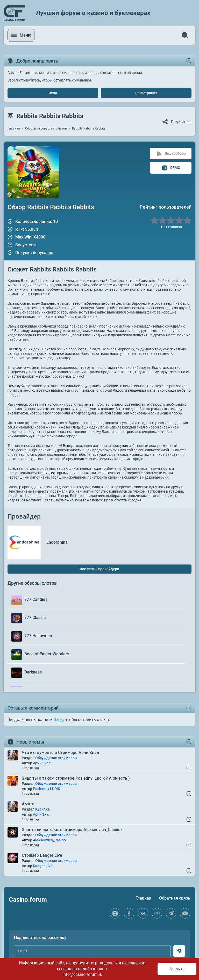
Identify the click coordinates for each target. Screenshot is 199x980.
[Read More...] (189, 768)
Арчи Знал (42, 763)
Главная (14, 128)
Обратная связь (175, 898)
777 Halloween (38, 636)
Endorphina (57, 542)
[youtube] (185, 913)
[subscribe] (179, 951)
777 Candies (36, 599)
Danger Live (43, 866)
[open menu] (22, 35)
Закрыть (177, 969)
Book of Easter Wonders (47, 654)
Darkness (33, 672)
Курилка (42, 809)
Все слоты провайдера (99, 569)
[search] (185, 35)
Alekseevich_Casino (49, 840)
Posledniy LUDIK (47, 789)
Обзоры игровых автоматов (46, 128)
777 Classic (35, 618)
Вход (53, 93)
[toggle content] (189, 708)
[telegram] (171, 913)
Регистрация (146, 93)
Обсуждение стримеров (56, 758)
